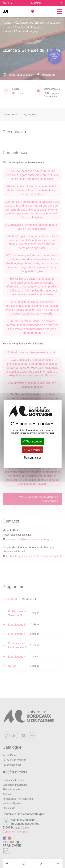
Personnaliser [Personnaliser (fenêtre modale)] (33, 458)
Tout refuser (32, 450)
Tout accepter (32, 441)
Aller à (7, 3)
